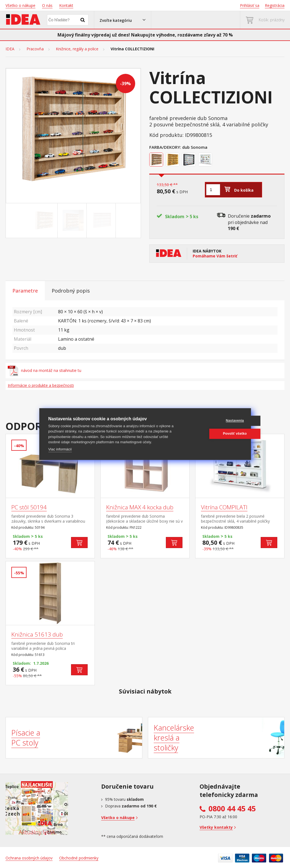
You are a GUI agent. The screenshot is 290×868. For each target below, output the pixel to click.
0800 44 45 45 (232, 809)
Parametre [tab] (25, 291)
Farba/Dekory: (165, 147)
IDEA (10, 49)
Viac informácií (60, 449)
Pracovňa (35, 49)
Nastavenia (215, 421)
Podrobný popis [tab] (71, 291)
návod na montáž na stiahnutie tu (45, 371)
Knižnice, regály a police (77, 49)
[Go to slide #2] (73, 220)
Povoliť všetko (215, 434)
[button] (123, 20)
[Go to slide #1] (44, 220)
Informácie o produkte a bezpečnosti (41, 385)
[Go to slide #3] (102, 220)
